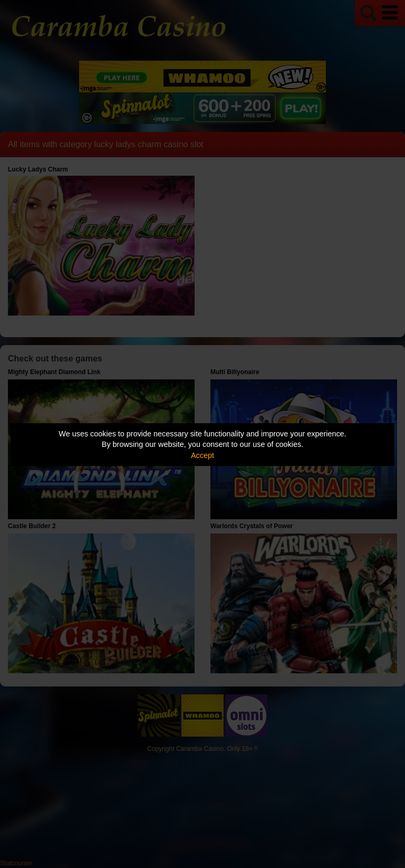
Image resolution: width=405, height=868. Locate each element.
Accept (202, 455)
